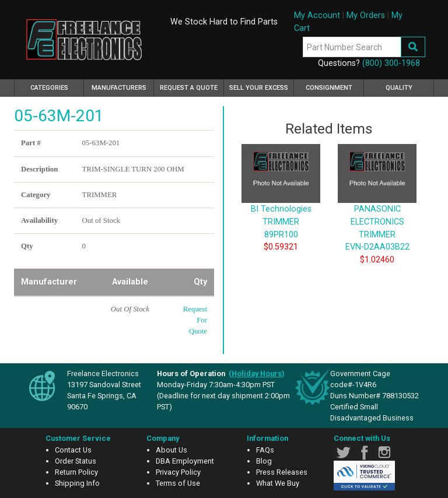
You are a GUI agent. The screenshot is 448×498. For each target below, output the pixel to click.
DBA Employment (185, 461)
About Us (171, 450)
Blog (264, 461)
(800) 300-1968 (391, 63)
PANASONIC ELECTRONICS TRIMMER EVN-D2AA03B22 (377, 211)
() (257, 373)
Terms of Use (178, 483)
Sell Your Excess (259, 88)
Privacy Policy (178, 472)
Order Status (76, 461)
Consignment (329, 88)
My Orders (366, 15)
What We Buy (278, 483)
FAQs (265, 450)
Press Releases (282, 472)
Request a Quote (189, 88)
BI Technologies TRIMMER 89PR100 (281, 204)
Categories (57, 86)
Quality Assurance (399, 90)
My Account (317, 15)
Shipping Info (77, 483)
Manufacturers (119, 88)
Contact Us (73, 450)
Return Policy (76, 472)
